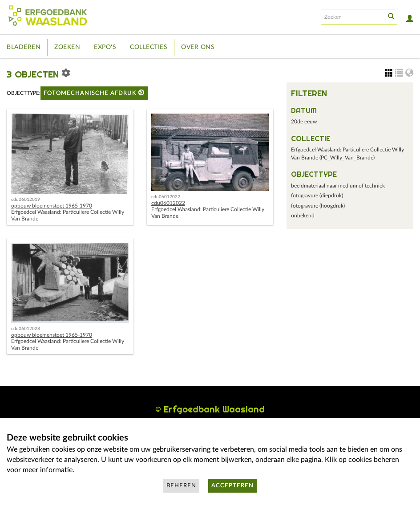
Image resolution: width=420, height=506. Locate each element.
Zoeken (67, 47)
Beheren (181, 486)
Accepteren (232, 486)
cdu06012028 (26, 329)
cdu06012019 (26, 200)
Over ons (198, 47)
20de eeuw (304, 122)
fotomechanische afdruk (94, 93)
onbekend (303, 216)
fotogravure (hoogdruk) (318, 206)
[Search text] (352, 17)
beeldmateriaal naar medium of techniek (338, 186)
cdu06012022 (166, 197)
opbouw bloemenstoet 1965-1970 (52, 206)
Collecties (149, 47)
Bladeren (24, 47)
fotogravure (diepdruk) (317, 196)
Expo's (105, 47)
